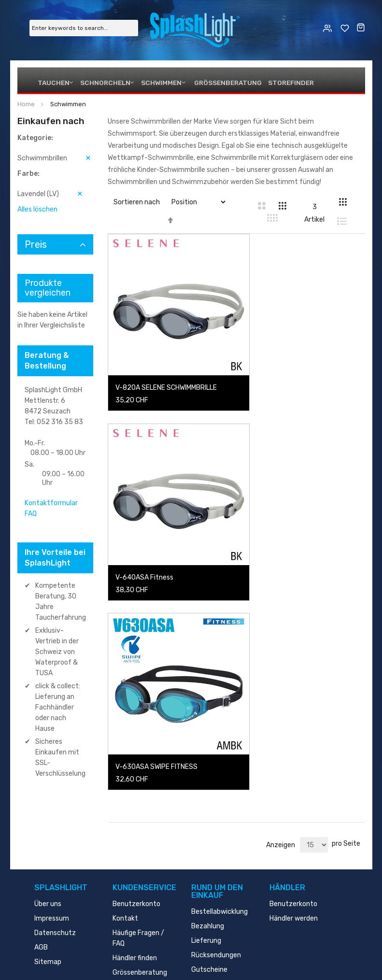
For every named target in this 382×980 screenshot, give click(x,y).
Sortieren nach (137, 202)
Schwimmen (160, 82)
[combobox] (84, 28)
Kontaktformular (51, 503)
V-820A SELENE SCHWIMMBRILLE (166, 367)
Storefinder (286, 82)
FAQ (31, 514)
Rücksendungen (216, 886)
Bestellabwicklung (219, 842)
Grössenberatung (226, 82)
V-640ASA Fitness (280, 367)
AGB (41, 878)
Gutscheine (209, 900)
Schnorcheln (104, 82)
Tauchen (53, 82)
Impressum (52, 849)
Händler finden (135, 888)
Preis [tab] (36, 244)
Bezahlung (208, 857)
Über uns (48, 834)
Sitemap (48, 892)
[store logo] (195, 27)
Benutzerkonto (136, 834)
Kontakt (125, 849)
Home (27, 104)
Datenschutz (55, 863)
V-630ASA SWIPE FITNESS (156, 538)
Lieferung (206, 871)
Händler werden (294, 849)
